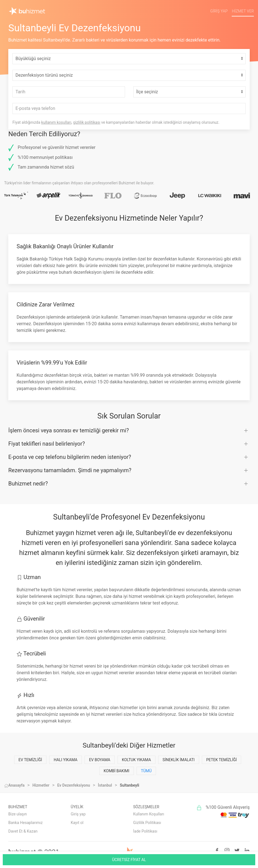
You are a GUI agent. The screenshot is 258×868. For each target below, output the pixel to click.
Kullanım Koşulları (149, 814)
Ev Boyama (100, 760)
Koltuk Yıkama (136, 760)
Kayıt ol (77, 823)
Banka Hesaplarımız (25, 823)
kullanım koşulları (56, 122)
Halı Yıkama (66, 760)
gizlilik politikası (87, 122)
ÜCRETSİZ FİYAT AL (129, 860)
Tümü (146, 771)
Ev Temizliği (30, 760)
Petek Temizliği (222, 760)
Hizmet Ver (243, 11)
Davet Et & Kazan (23, 831)
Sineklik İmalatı (179, 760)
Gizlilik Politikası (147, 823)
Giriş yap (78, 814)
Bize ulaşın (18, 814)
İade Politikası (145, 831)
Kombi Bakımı (117, 771)
